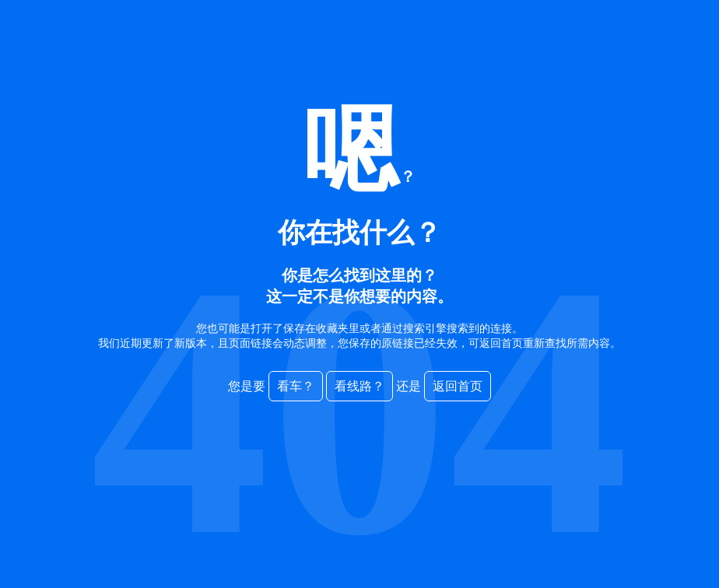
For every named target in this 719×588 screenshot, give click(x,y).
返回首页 (458, 386)
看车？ (296, 386)
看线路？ (359, 386)
